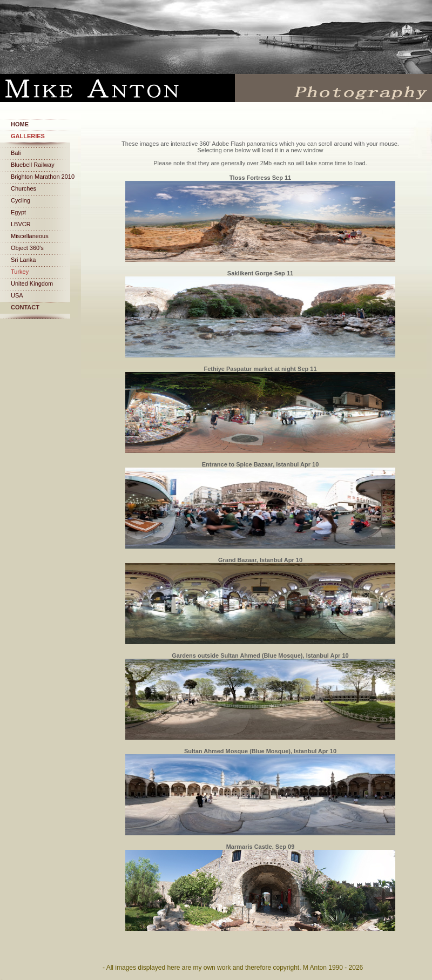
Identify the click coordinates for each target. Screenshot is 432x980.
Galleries (28, 136)
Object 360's (27, 248)
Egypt (18, 212)
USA (17, 295)
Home (20, 124)
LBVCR (21, 224)
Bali (16, 153)
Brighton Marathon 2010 (43, 177)
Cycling (21, 200)
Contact (25, 307)
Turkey (20, 272)
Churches (23, 188)
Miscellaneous (30, 236)
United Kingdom (32, 283)
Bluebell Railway (33, 165)
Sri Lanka (23, 260)
